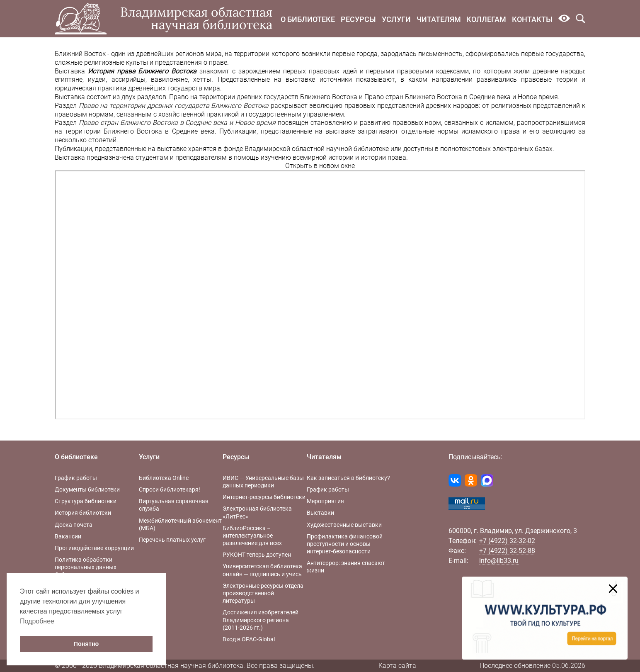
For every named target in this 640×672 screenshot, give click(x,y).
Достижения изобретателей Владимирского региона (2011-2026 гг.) (261, 620)
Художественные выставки (344, 525)
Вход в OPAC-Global (249, 639)
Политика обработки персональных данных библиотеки (86, 567)
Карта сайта (397, 666)
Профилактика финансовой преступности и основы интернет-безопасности (345, 544)
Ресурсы (358, 19)
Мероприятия (325, 501)
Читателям (439, 19)
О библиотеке (308, 19)
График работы (76, 478)
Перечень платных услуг (172, 540)
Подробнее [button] (37, 621)
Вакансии (68, 536)
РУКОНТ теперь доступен (257, 555)
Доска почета (74, 525)
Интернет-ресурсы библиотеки (264, 497)
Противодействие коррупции (94, 548)
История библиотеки (83, 513)
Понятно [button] (86, 644)
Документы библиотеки (87, 489)
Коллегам (486, 19)
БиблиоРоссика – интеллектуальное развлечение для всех (252, 536)
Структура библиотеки (86, 501)
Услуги (396, 19)
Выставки (320, 513)
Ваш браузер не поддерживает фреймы (320, 295)
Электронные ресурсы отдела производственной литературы (263, 593)
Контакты (532, 19)
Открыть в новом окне (320, 166)
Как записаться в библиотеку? (348, 478)
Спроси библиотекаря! (170, 489)
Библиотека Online (164, 478)
